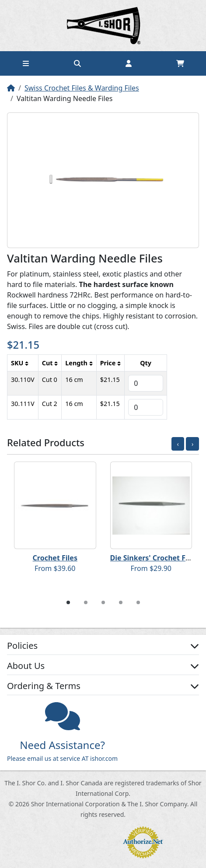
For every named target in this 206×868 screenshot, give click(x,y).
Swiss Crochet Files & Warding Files (82, 88)
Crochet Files (55, 558)
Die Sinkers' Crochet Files (154, 558)
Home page (103, 26)
